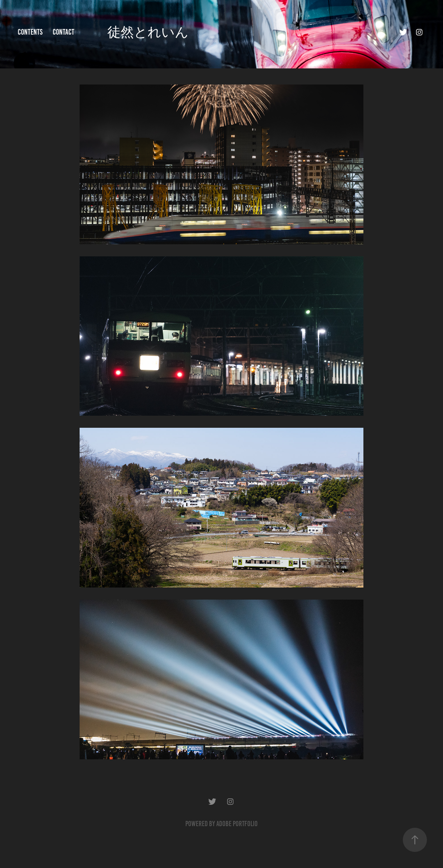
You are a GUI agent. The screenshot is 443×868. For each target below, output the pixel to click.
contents (30, 32)
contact (64, 32)
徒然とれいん (148, 32)
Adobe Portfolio (237, 824)
